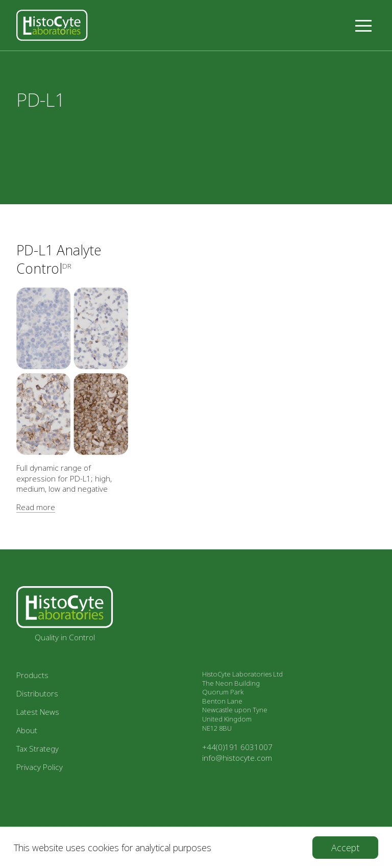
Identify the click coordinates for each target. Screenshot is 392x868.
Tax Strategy (38, 749)
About (27, 730)
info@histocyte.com (237, 758)
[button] (363, 26)
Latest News (38, 712)
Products (32, 675)
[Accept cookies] (345, 848)
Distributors (37, 693)
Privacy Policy (40, 767)
